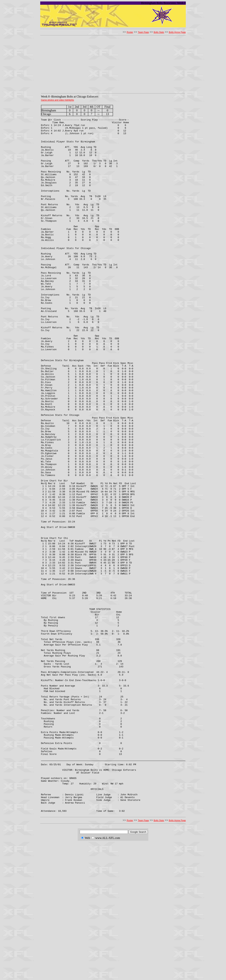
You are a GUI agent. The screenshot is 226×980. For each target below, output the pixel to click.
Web (87, 976)
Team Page (143, 32)
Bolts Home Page (177, 32)
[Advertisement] (113, 66)
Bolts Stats (159, 32)
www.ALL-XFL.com (108, 976)
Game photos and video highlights (57, 100)
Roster (130, 32)
